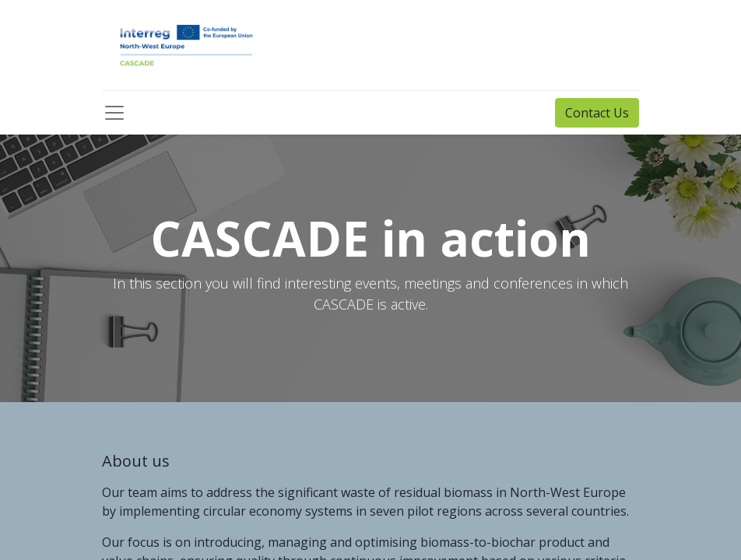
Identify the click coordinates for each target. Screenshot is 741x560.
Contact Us (597, 113)
